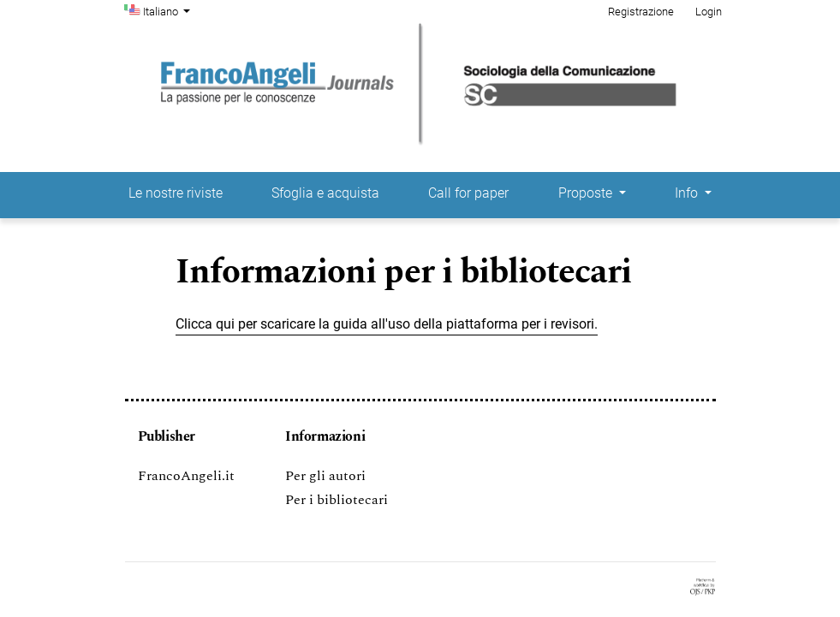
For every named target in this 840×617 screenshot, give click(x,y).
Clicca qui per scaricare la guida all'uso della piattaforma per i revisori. (387, 324)
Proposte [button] (587, 193)
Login (709, 12)
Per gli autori (325, 476)
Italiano (169, 10)
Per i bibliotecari (337, 500)
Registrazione (641, 12)
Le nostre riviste (176, 193)
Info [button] (688, 193)
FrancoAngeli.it (186, 476)
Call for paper (468, 193)
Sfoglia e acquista (325, 193)
